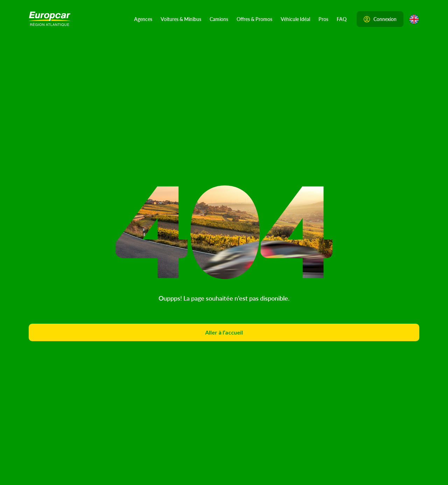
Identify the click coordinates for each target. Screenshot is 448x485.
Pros (323, 19)
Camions (219, 19)
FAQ (342, 19)
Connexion (380, 19)
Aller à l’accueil (224, 332)
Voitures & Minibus (181, 19)
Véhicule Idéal (295, 19)
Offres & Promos (254, 19)
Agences (143, 19)
